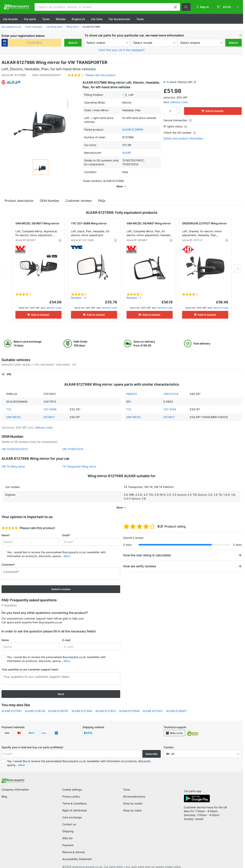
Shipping (68, 826)
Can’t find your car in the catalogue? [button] (122, 50)
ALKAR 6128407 (176, 706)
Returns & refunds (74, 847)
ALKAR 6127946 (82, 706)
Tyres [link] (127, 784)
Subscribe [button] (152, 748)
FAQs (102, 195)
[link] (228, 7)
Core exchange (72, 812)
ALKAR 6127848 (129, 706)
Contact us (69, 819)
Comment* (8, 559)
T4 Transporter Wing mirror (79, 461)
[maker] (107, 43)
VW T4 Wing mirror (13, 461)
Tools (140, 19)
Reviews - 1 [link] (134, 292)
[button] (175, 7)
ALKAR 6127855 (106, 706)
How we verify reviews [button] (140, 561)
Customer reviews (79, 195)
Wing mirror (72, 27)
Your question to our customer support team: (30, 664)
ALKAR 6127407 (153, 706)
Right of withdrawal (74, 805)
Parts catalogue (34, 27)
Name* (6, 530)
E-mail (66, 635)
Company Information (15, 784)
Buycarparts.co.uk (11, 27)
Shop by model (133, 798)
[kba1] (34, 43)
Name (5, 635)
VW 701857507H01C (15, 444)
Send (61, 689)
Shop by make (132, 805)
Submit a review (61, 584)
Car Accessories (119, 19)
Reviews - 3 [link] (78, 292)
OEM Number (49, 195)
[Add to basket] (38, 309)
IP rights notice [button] (175, 126)
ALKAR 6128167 (58, 706)
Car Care (97, 19)
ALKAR (127, 153)
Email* (66, 530)
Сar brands (10, 19)
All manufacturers (134, 791)
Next (238, 263)
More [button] (67, 551)
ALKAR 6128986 (133, 129)
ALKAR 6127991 (12, 706)
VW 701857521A (73, 444)
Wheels (61, 19)
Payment (68, 840)
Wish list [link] (67, 833)
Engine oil (78, 19)
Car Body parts (54, 27)
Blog (4, 791)
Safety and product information (183, 138)
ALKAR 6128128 (35, 706)
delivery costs (179, 102)
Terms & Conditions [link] (74, 798)
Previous (6, 263)
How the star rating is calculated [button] (147, 550)
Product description (19, 195)
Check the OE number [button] (180, 133)
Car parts (30, 19)
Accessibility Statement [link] (77, 854)
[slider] (10, 523)
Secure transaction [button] (178, 120)
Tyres (46, 19)
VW (9, 369)
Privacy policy (71, 791)
